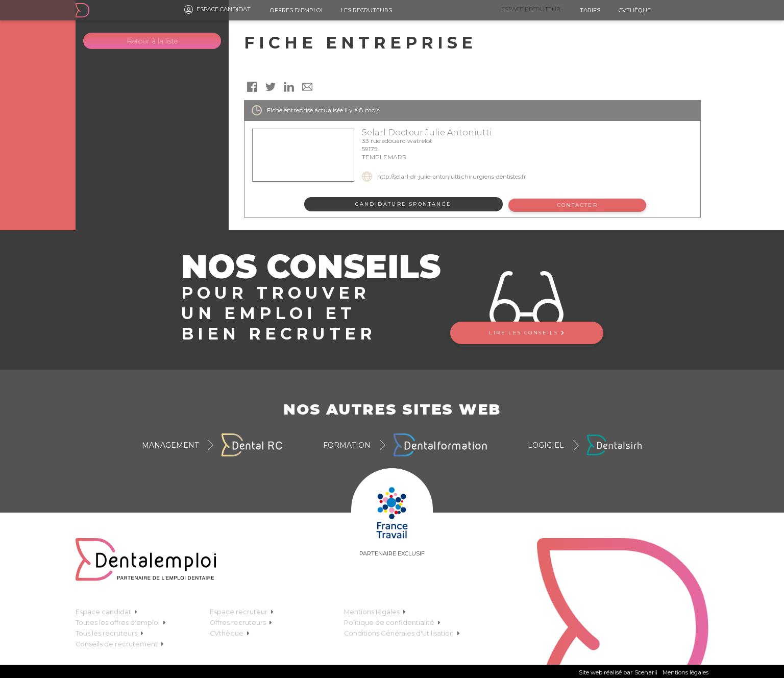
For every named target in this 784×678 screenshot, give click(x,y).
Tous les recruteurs (109, 631)
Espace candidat (217, 9)
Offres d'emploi (296, 10)
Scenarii (646, 670)
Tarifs (590, 10)
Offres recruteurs (241, 621)
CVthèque (635, 10)
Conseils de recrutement (120, 642)
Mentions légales (375, 610)
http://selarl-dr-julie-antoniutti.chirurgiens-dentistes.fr (452, 177)
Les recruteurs (366, 10)
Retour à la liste (152, 41)
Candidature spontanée (403, 204)
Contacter (579, 204)
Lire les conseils (526, 331)
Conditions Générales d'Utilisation (402, 631)
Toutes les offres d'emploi (121, 621)
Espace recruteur (531, 9)
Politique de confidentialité (392, 621)
